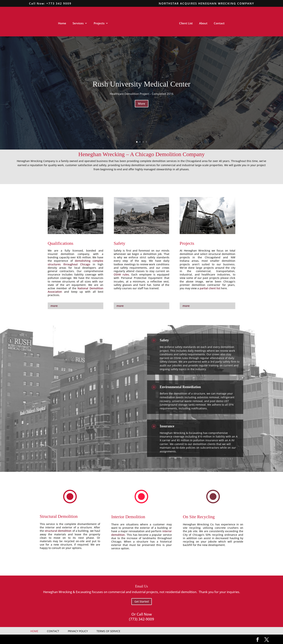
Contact (219, 23)
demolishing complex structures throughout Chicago (76, 262)
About (203, 23)
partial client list (210, 288)
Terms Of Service (108, 631)
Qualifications (61, 243)
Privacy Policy (78, 631)
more (54, 306)
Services (78, 23)
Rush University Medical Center (141, 84)
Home (62, 23)
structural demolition (58, 531)
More (142, 104)
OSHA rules (121, 274)
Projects (99, 23)
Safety (119, 243)
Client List (186, 23)
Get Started (142, 601)
